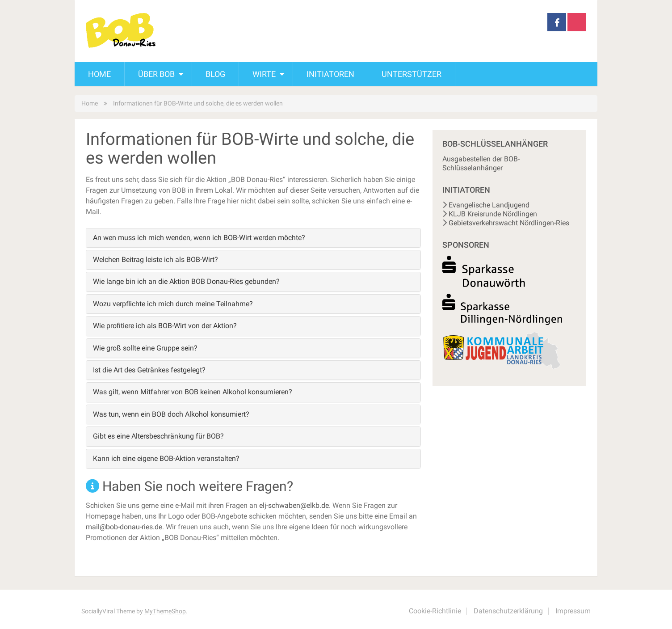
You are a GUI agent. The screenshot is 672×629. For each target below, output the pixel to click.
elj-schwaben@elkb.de (294, 505)
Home (99, 74)
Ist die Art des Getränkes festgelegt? (149, 370)
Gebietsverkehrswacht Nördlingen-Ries (509, 223)
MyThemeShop (165, 611)
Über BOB (156, 74)
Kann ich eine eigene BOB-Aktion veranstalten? (166, 458)
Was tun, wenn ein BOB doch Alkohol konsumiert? (171, 414)
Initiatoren (330, 74)
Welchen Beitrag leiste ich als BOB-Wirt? (155, 260)
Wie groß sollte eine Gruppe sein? (145, 348)
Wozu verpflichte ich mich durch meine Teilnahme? (173, 304)
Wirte (264, 74)
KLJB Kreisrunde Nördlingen (493, 214)
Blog (215, 74)
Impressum (573, 611)
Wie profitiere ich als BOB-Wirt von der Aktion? (165, 326)
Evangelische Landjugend (489, 205)
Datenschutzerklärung (508, 611)
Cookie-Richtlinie (435, 611)
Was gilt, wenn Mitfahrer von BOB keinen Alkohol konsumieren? (193, 392)
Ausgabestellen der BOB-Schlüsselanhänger (481, 163)
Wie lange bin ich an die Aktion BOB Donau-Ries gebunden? (186, 281)
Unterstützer (412, 74)
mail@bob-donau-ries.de (124, 527)
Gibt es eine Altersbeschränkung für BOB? (158, 436)
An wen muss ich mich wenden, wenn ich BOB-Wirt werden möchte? (199, 238)
